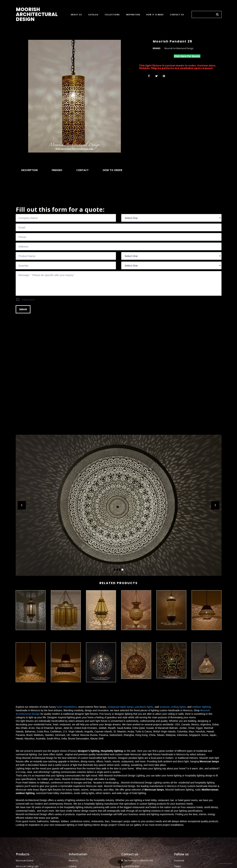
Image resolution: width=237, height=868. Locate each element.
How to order (75, 804)
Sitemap (73, 838)
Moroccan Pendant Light (28, 810)
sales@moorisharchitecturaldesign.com (145, 804)
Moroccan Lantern (25, 821)
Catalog (72, 799)
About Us (73, 793)
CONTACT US (177, 15)
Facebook (179, 793)
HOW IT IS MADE (155, 15)
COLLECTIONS (112, 15)
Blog (71, 833)
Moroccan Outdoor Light (28, 804)
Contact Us (74, 810)
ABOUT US (76, 15)
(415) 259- (129, 799)
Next (215, 505)
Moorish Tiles (76, 816)
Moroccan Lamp (24, 827)
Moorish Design (76, 821)
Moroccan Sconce (25, 793)
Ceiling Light (32, 799)
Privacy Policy (75, 827)
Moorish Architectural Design (184, 864)
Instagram (179, 810)
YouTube (179, 804)
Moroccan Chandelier (27, 816)
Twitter (178, 799)
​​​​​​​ (205, 851)
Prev (22, 505)
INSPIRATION (133, 15)
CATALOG (93, 15)
